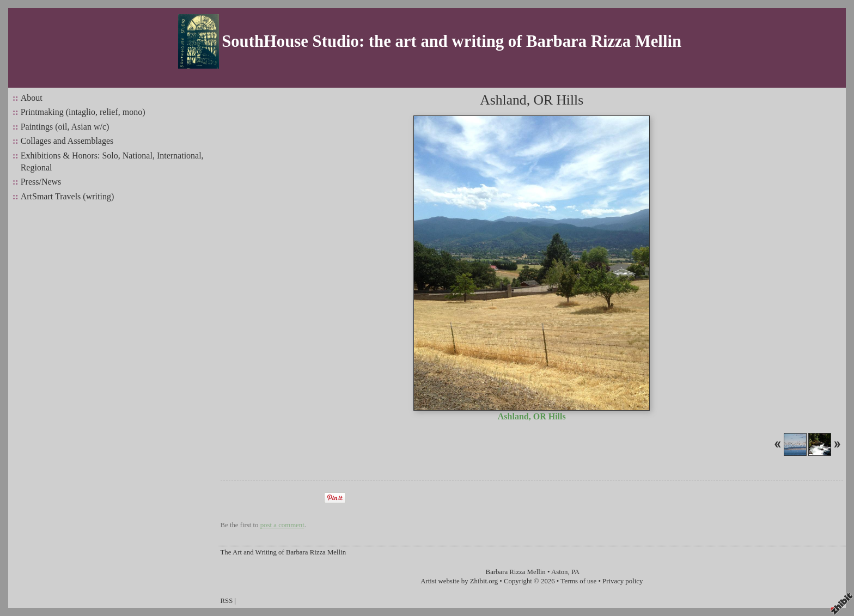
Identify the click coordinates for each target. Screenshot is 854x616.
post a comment (282, 525)
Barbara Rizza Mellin (516, 572)
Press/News (41, 182)
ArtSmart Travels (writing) (68, 196)
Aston (560, 572)
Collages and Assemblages (67, 141)
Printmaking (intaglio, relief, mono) (83, 112)
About (32, 98)
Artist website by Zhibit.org (459, 581)
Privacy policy (623, 581)
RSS (227, 601)
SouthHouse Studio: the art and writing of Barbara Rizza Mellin (452, 41)
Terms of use (578, 581)
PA (575, 572)
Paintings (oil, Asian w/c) (65, 127)
